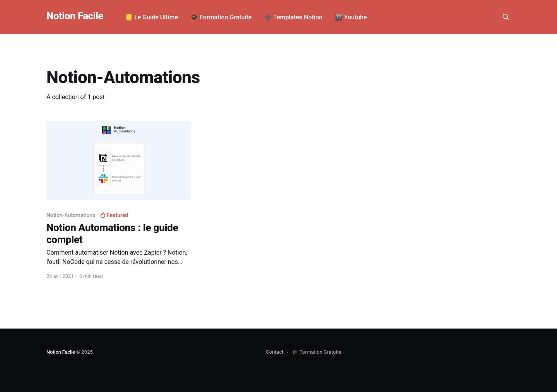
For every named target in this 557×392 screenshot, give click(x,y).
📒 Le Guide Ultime (151, 17)
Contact (274, 352)
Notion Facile (75, 16)
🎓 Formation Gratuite (221, 17)
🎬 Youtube (351, 17)
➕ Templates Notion (293, 17)
